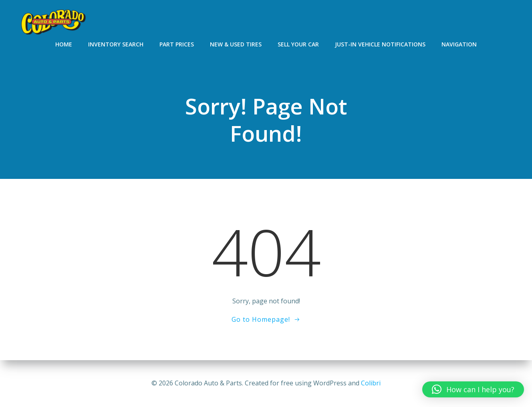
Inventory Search (116, 44)
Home (64, 44)
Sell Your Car (298, 44)
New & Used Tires (236, 44)
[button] (473, 389)
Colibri (371, 383)
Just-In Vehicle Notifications (380, 44)
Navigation (459, 44)
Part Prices (177, 44)
